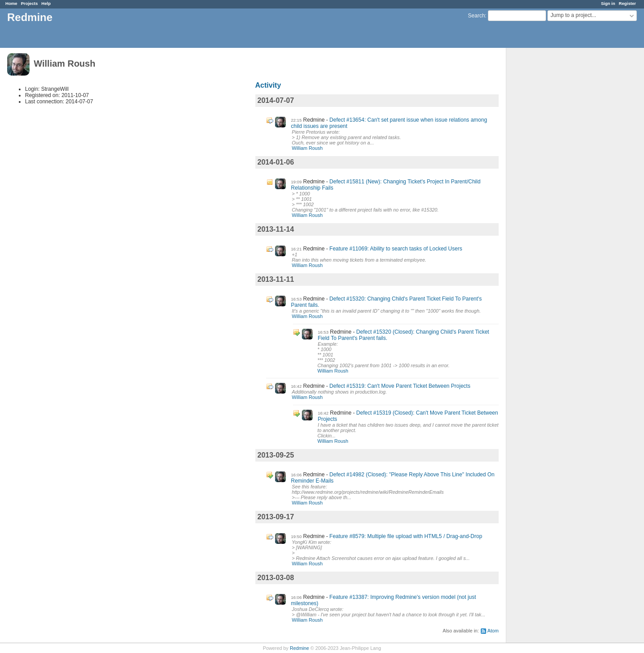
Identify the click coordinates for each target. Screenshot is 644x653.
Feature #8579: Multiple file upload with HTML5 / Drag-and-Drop (406, 536)
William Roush (307, 148)
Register (627, 3)
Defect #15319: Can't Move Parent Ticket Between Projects (400, 386)
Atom (493, 631)
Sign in (608, 3)
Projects (30, 3)
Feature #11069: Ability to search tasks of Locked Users (396, 249)
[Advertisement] (551, 188)
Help (46, 3)
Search (476, 16)
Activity (268, 85)
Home (11, 3)
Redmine (299, 648)
